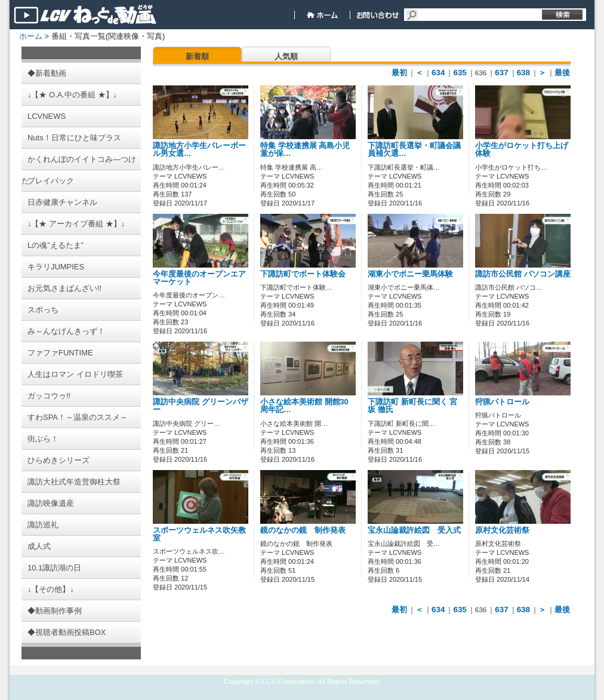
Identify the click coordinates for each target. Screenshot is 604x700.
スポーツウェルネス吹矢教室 (199, 534)
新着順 (197, 56)
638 (523, 73)
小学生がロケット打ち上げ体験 (522, 150)
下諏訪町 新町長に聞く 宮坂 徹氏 (412, 406)
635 (460, 73)
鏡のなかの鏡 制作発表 (303, 530)
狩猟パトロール (502, 402)
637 (501, 73)
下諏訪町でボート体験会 (303, 274)
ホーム (31, 36)
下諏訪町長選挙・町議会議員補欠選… (414, 150)
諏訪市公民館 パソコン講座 (523, 274)
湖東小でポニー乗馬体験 (410, 274)
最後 (562, 73)
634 (438, 73)
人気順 (286, 56)
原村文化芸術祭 (502, 530)
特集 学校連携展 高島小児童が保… (305, 150)
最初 (399, 73)
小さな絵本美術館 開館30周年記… (304, 406)
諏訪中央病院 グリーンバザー (201, 406)
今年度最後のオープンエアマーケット (199, 278)
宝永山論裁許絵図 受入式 (414, 530)
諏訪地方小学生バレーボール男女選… (199, 150)
